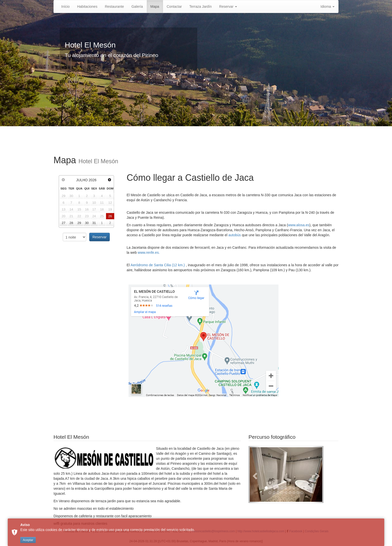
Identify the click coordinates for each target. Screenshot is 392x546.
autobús (235, 235)
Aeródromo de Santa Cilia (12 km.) (158, 265)
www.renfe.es (148, 252)
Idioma (327, 6)
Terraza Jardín (200, 6)
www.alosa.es (299, 225)
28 (71, 223)
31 (94, 223)
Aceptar (28, 540)
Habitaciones (87, 6)
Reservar (228, 6)
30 (87, 223)
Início (65, 6)
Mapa (155, 6)
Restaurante (114, 6)
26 (110, 216)
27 (63, 223)
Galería (137, 6)
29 (79, 223)
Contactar (174, 6)
